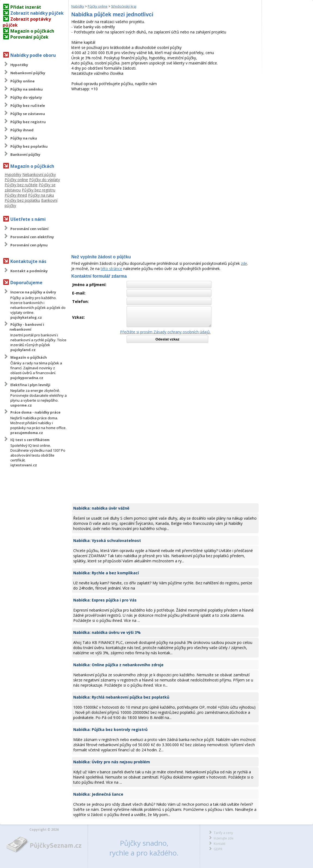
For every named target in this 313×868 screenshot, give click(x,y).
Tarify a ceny (223, 833)
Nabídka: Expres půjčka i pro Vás (105, 600)
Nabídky (78, 6)
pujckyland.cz (23, 350)
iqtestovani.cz (24, 465)
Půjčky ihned (22, 130)
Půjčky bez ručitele (28, 106)
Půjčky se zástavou (28, 114)
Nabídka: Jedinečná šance (98, 794)
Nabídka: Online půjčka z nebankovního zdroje (118, 665)
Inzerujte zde (224, 838)
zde (244, 263)
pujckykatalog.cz (26, 317)
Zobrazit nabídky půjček (37, 13)
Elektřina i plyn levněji (30, 385)
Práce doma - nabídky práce (35, 412)
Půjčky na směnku (27, 89)
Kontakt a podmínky (29, 271)
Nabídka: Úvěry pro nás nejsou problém (112, 762)
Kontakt (220, 844)
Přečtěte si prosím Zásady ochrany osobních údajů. (165, 332)
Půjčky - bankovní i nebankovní (27, 327)
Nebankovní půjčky (28, 73)
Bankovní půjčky (25, 154)
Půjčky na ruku (24, 138)
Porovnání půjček (29, 37)
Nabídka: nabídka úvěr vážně (101, 508)
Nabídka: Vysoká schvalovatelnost (107, 540)
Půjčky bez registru (28, 122)
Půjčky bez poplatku (29, 146)
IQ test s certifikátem (30, 440)
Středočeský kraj (124, 6)
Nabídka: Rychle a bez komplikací (106, 573)
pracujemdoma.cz (27, 433)
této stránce (111, 269)
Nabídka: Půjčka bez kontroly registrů (110, 729)
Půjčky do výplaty (26, 97)
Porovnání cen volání (29, 229)
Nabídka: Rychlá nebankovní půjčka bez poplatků (121, 697)
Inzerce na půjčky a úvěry (33, 292)
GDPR (218, 849)
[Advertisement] (165, 132)
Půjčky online (22, 81)
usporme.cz (21, 405)
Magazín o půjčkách (32, 31)
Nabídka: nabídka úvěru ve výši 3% (107, 632)
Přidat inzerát (26, 7)
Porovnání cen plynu (29, 245)
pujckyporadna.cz (27, 378)
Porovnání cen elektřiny (32, 237)
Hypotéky (19, 65)
